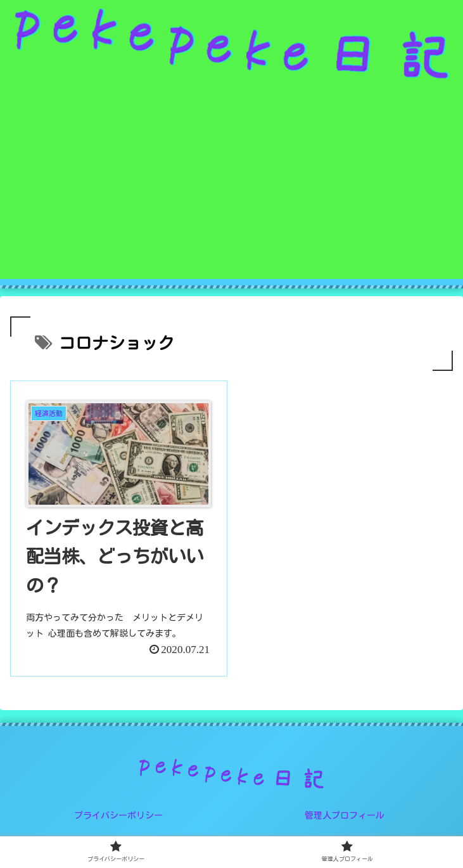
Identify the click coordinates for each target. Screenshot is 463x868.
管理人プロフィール (345, 815)
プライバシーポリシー (118, 815)
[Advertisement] (231, 190)
